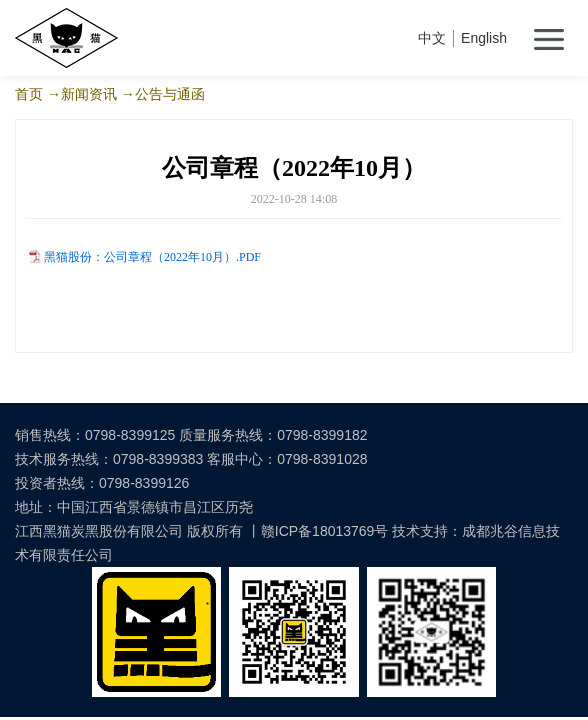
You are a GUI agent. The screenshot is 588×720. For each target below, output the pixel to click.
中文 (432, 38)
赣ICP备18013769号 (325, 531)
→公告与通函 (163, 94)
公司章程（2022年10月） (294, 168)
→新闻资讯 (82, 94)
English (484, 38)
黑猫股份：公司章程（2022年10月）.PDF (152, 257)
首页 (29, 94)
